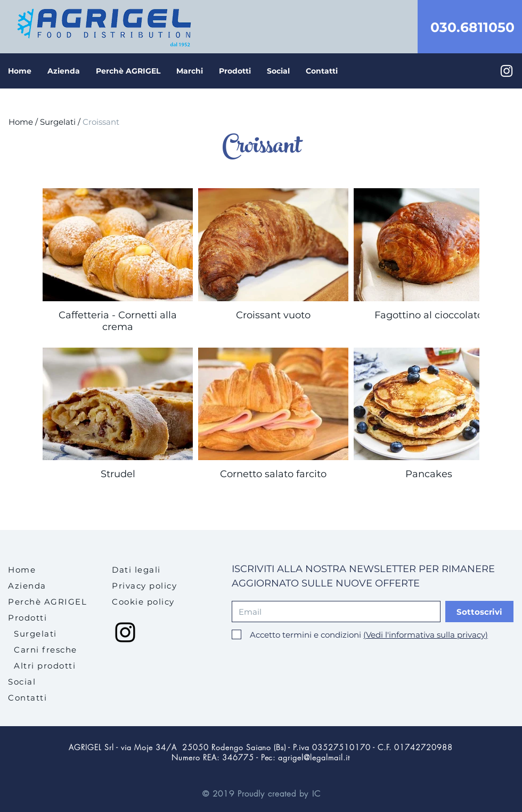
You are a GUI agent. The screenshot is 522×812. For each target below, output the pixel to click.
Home (21, 122)
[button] (235, 71)
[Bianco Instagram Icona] (507, 71)
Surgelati (58, 122)
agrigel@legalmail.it (314, 757)
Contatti (27, 698)
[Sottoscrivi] (479, 612)
